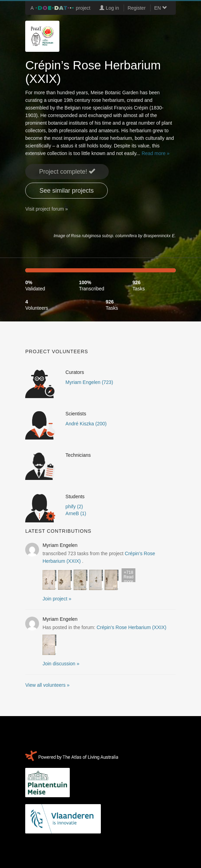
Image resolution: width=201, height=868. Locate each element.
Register (136, 8)
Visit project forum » (46, 209)
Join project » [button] (57, 599)
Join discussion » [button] (61, 664)
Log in (109, 8)
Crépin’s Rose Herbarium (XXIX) (132, 627)
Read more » (156, 153)
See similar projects (66, 191)
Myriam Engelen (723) (89, 382)
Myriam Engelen (60, 545)
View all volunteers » (47, 685)
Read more (128, 576)
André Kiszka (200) (86, 424)
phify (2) (74, 507)
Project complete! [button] (67, 171)
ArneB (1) (76, 513)
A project (60, 8)
